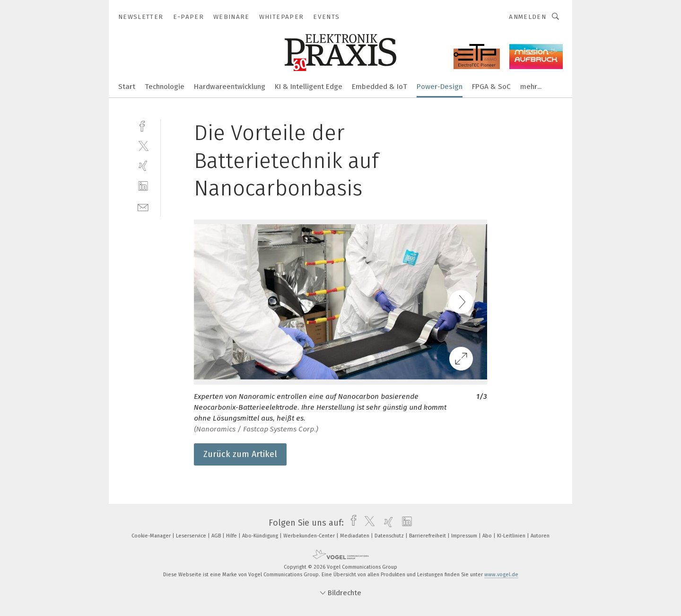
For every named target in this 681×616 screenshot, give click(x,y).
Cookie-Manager (152, 536)
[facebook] (143, 125)
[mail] (143, 207)
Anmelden (528, 17)
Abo (488, 536)
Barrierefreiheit (428, 536)
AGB (217, 536)
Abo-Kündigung (261, 536)
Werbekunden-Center (310, 536)
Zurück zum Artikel (240, 454)
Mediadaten (355, 536)
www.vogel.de (501, 575)
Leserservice (192, 536)
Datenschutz (390, 536)
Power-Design (440, 87)
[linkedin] (143, 186)
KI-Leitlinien (512, 536)
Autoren (540, 536)
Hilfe (232, 536)
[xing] (143, 166)
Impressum (465, 536)
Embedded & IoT (380, 87)
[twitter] (143, 145)
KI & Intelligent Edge (309, 87)
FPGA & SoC (491, 87)
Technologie (165, 87)
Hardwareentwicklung (230, 87)
